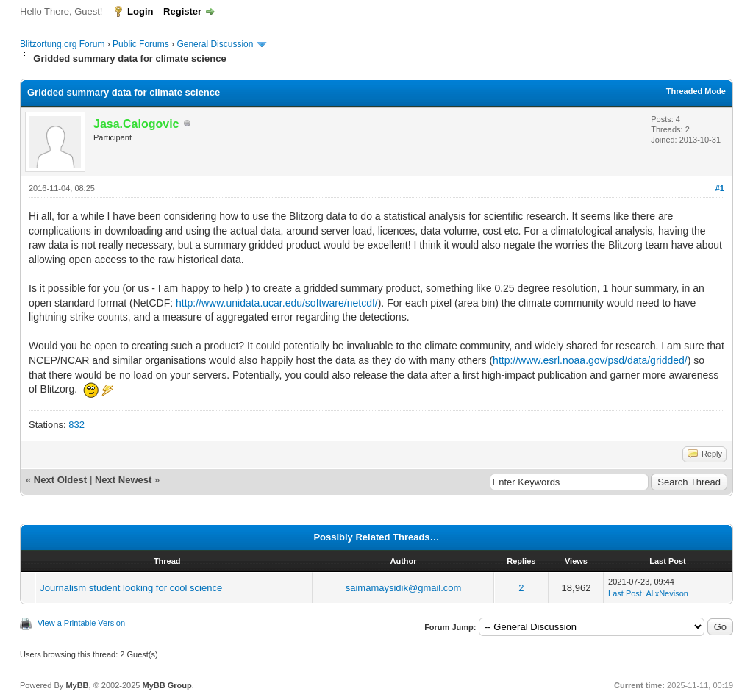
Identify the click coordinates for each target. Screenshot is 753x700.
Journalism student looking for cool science (131, 588)
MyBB (77, 685)
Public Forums (141, 44)
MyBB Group (167, 685)
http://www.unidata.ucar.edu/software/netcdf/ (277, 303)
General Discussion (215, 44)
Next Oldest (60, 480)
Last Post (625, 593)
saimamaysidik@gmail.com (404, 588)
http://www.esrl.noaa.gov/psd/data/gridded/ (590, 360)
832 (76, 425)
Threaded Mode (696, 91)
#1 (720, 188)
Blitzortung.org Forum (62, 44)
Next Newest (123, 480)
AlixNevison (667, 593)
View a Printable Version (81, 623)
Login (140, 11)
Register (182, 11)
